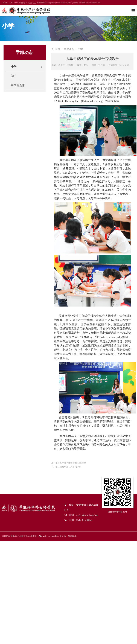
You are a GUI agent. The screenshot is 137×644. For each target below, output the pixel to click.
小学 (14, 67)
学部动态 (69, 49)
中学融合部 (18, 85)
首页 (58, 49)
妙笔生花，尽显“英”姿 (70, 467)
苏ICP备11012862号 (48, 536)
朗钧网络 (72, 536)
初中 (14, 76)
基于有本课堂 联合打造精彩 (73, 463)
